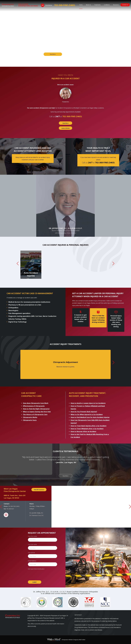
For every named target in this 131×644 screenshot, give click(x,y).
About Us (88, 5)
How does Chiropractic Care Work (36, 403)
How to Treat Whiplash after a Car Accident (87, 429)
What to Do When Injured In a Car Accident (87, 414)
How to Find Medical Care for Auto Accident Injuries (90, 417)
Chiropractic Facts (30, 420)
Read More (53, 54)
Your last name (32, 544)
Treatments (97, 5)
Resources (116, 5)
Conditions (107, 5)
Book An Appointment (78, 54)
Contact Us (125, 5)
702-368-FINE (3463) (65, 5)
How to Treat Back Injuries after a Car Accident (89, 426)
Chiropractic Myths (30, 417)
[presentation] (41, 574)
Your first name (32, 536)
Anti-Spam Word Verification (36, 569)
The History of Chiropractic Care (35, 414)
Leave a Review (65, 128)
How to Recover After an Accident (83, 431)
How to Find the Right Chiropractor (36, 409)
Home (81, 5)
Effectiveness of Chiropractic (34, 406)
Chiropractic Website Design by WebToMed (73, 640)
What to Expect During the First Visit (37, 412)
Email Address (32, 561)
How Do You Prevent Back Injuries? (84, 412)
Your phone (31, 553)
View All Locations (39, 490)
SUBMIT (35, 582)
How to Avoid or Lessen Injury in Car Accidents (88, 403)
